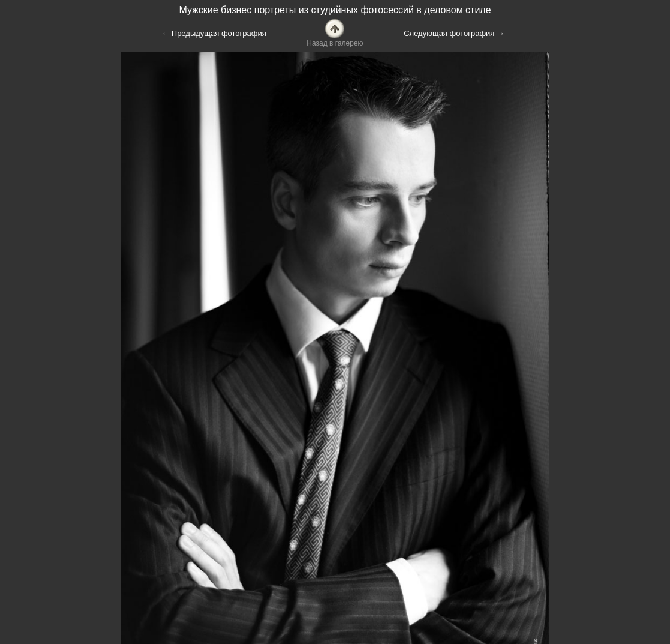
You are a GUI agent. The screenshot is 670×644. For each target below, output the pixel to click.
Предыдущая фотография (219, 33)
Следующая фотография (449, 33)
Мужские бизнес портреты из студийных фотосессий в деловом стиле (335, 10)
